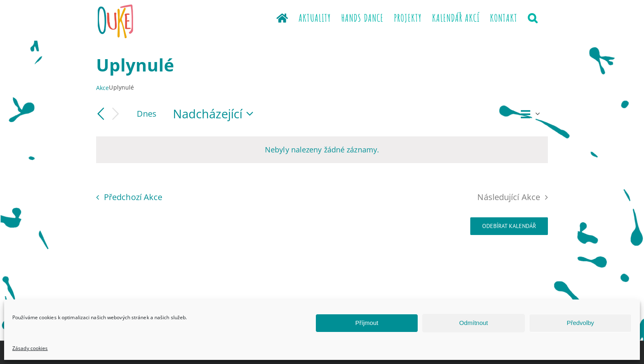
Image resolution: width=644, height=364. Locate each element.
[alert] (322, 150)
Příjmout (367, 323)
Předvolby (581, 323)
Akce (102, 88)
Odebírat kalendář (509, 226)
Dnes (147, 113)
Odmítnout (474, 323)
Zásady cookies (30, 348)
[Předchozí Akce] (101, 114)
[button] (533, 17)
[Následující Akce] (116, 114)
